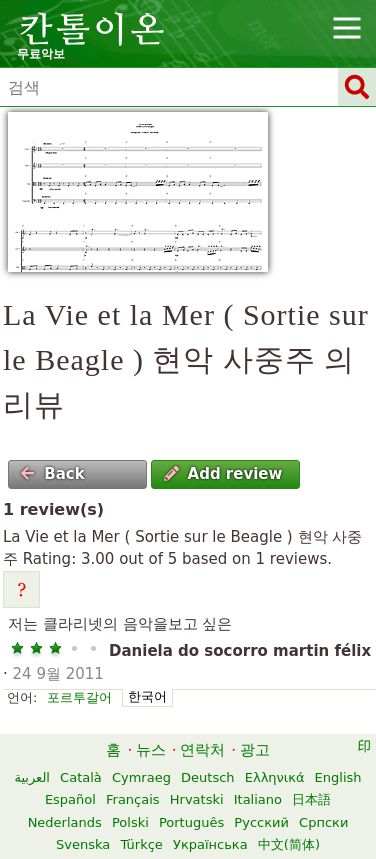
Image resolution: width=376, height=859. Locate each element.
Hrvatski (197, 799)
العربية (32, 777)
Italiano (258, 799)
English (338, 777)
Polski (130, 822)
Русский (261, 822)
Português (191, 822)
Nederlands (65, 822)
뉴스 (151, 750)
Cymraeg (141, 777)
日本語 (311, 799)
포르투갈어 (79, 697)
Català (81, 777)
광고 (255, 750)
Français (133, 799)
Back (52, 474)
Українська (210, 844)
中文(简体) (289, 844)
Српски (323, 822)
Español (70, 799)
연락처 (202, 750)
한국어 (147, 696)
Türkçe (141, 844)
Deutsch (208, 777)
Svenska (83, 844)
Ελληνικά (275, 777)
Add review (223, 474)
